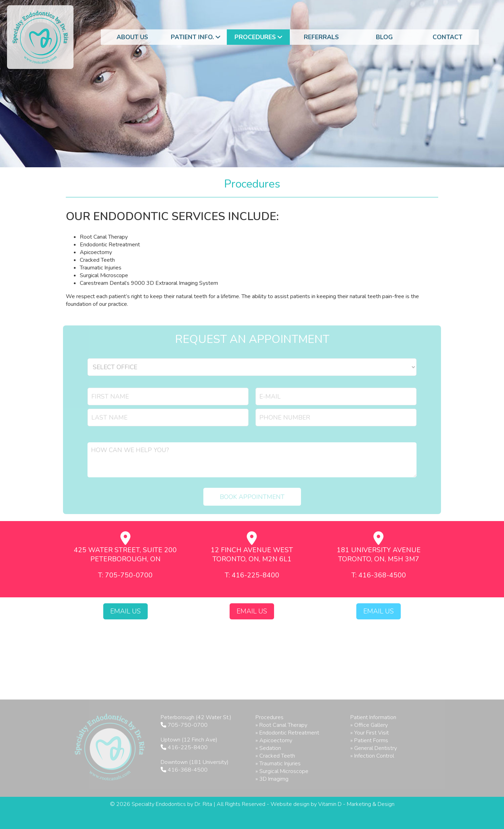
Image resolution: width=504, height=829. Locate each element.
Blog (384, 37)
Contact (447, 37)
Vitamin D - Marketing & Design (356, 804)
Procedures (258, 37)
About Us (132, 37)
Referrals (321, 37)
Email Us (125, 611)
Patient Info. (195, 37)
